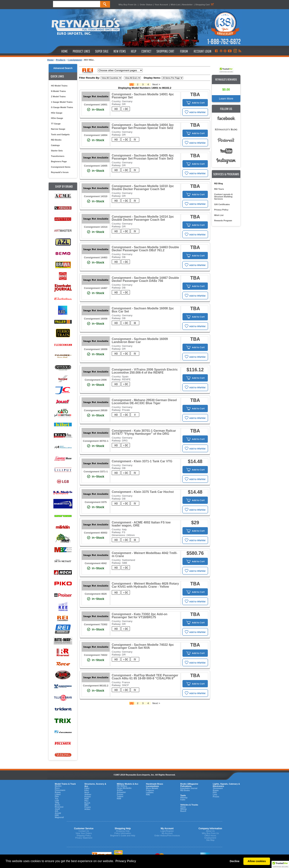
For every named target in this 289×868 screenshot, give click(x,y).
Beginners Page (59, 161)
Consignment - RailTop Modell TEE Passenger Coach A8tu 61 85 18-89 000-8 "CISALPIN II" (145, 677)
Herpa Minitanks (124, 788)
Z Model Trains (58, 96)
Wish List (175, 5)
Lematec (150, 793)
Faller (87, 788)
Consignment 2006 (96, 380)
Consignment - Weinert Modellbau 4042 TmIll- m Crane (145, 555)
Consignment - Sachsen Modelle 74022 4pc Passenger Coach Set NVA (143, 646)
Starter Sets (57, 151)
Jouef (57, 809)
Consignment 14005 (96, 166)
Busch (87, 803)
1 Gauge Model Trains (62, 102)
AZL (57, 811)
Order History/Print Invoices (167, 836)
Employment (210, 838)
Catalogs (55, 145)
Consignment (75, 60)
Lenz (215, 795)
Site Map (210, 840)
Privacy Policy (221, 210)
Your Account (162, 5)
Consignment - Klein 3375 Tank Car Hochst (143, 492)
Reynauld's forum (60, 172)
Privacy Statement (84, 838)
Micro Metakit (152, 788)
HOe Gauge (57, 113)
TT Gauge (56, 124)
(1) (132, 84)
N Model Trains (58, 91)
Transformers (58, 156)
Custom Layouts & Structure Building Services (223, 197)
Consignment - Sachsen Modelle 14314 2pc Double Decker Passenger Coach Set (143, 218)
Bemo (58, 805)
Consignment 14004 (96, 135)
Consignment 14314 (96, 227)
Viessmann (218, 788)
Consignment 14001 (96, 105)
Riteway (184, 798)
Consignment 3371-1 (96, 472)
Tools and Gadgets (60, 134)
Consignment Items (61, 167)
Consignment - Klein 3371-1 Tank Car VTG (142, 461)
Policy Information (123, 833)
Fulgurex (150, 790)
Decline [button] (235, 861)
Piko (57, 796)
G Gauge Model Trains (62, 107)
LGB (57, 801)
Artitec (87, 809)
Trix (57, 799)
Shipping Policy (84, 836)
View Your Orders (84, 833)
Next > (156, 84)
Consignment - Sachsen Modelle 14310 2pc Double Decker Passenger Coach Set (143, 188)
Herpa (183, 807)
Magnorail (59, 817)
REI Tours (219, 189)
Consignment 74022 (96, 655)
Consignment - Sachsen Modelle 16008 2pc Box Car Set (143, 310)
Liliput (58, 794)
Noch (87, 793)
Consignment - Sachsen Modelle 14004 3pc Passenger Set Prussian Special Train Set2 (143, 126)
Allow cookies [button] (257, 861)
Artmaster (121, 792)
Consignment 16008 (96, 319)
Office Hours (210, 836)
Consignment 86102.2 (96, 686)
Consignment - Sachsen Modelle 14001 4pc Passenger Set (143, 96)
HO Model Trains (59, 86)
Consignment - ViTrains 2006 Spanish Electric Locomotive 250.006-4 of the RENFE (145, 371)
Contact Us (84, 831)
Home (51, 60)
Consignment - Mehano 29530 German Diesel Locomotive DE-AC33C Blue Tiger (144, 402)
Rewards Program (223, 221)
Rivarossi (59, 807)
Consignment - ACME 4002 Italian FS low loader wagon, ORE (141, 524)
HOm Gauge (57, 118)
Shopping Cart (205, 5)
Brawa (58, 792)
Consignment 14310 (96, 196)
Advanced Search (63, 68)
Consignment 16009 (96, 349)
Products (61, 60)
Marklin (58, 786)
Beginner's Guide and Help (123, 836)
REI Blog (219, 183)
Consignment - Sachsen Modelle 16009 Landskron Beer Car (140, 340)
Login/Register (167, 831)
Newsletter (187, 5)
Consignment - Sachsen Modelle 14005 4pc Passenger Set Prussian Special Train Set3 (143, 157)
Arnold (58, 813)
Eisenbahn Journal (189, 788)
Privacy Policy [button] (126, 861)
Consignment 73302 (96, 624)
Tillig (57, 803)
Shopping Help (123, 831)
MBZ (86, 805)
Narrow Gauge (58, 129)
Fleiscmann (60, 790)
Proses (87, 807)
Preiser (88, 797)
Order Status (146, 5)
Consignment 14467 (96, 288)
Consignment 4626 (96, 594)
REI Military (122, 786)
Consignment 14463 (96, 257)
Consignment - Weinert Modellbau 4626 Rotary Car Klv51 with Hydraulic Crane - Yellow (145, 585)
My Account (167, 833)
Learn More (226, 99)
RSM (86, 799)
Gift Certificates (222, 204)
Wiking (183, 809)
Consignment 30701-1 (96, 441)
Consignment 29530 (96, 410)
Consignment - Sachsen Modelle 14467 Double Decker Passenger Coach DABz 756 (145, 279)
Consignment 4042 (96, 563)
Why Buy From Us (128, 5)
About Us (210, 831)
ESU (215, 793)
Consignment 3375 (96, 502)
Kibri (87, 790)
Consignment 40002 (96, 533)
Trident (120, 796)
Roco (57, 788)
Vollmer (88, 795)
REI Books (56, 140)
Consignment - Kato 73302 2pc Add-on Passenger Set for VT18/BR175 (140, 616)
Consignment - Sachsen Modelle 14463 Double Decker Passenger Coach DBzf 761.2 (145, 249)
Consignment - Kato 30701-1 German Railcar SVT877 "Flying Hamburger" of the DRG (144, 432)
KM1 (57, 815)
